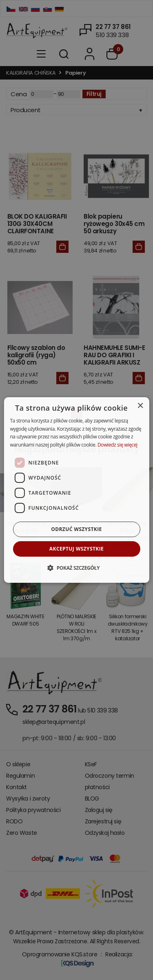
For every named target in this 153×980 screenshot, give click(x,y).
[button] (76, 568)
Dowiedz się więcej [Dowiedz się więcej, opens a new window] (118, 445)
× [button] (140, 406)
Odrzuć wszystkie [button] (76, 529)
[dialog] (76, 490)
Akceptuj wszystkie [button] (76, 549)
